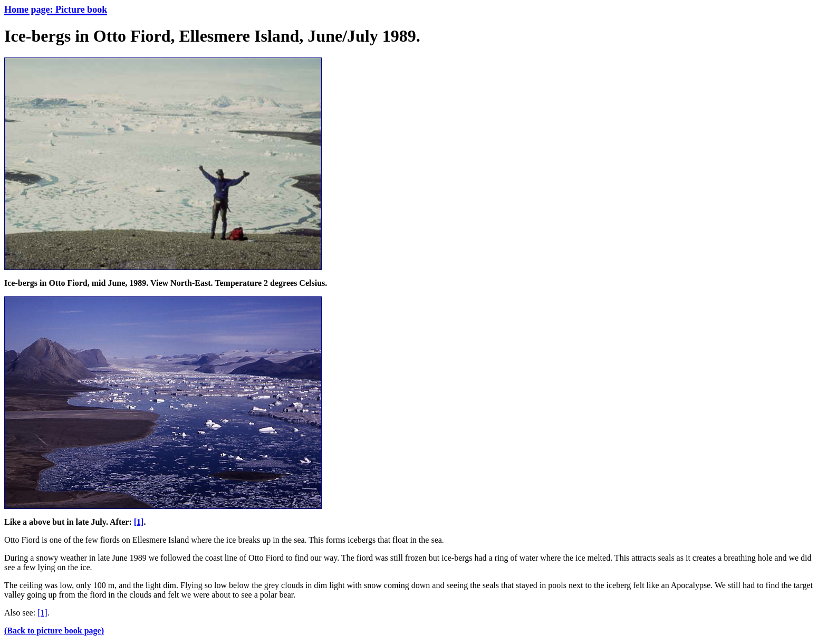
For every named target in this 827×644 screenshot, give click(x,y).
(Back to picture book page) (54, 631)
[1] (139, 522)
